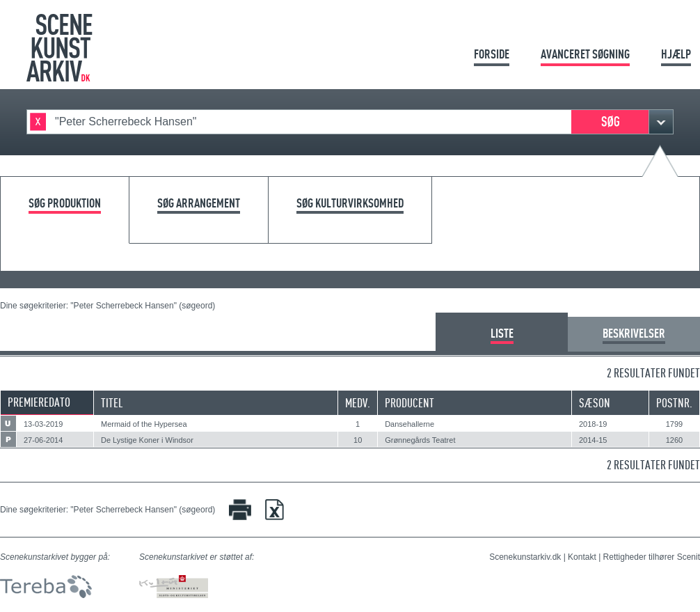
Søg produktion (65, 204)
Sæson (595, 403)
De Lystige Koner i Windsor (147, 440)
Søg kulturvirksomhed (350, 204)
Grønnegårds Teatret (420, 440)
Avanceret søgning (585, 54)
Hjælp (676, 54)
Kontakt (582, 557)
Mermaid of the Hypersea (144, 424)
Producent (409, 403)
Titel (112, 403)
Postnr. (674, 403)
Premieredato (39, 402)
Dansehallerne (409, 424)
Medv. (358, 403)
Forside (492, 54)
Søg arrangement (199, 204)
